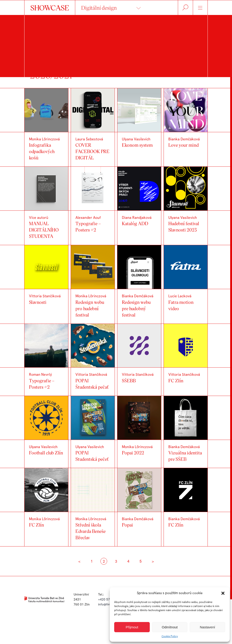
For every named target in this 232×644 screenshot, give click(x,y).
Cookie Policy (170, 636)
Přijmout (132, 627)
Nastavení (208, 627)
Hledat (185, 8)
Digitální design (99, 8)
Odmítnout (170, 627)
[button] (223, 593)
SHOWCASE (50, 7)
